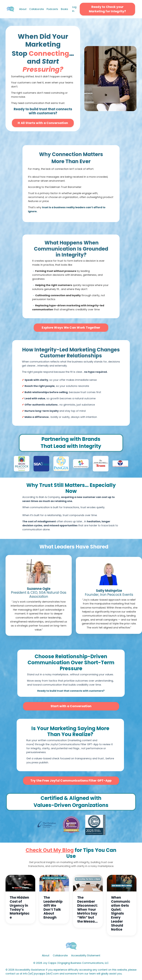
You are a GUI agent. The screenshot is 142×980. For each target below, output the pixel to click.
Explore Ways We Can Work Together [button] (71, 328)
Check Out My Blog (50, 850)
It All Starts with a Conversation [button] (43, 123)
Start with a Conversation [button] (71, 706)
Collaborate (37, 9)
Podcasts (53, 9)
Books (65, 9)
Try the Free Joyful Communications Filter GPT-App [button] (71, 781)
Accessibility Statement (86, 956)
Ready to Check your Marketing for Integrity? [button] (108, 9)
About (23, 9)
